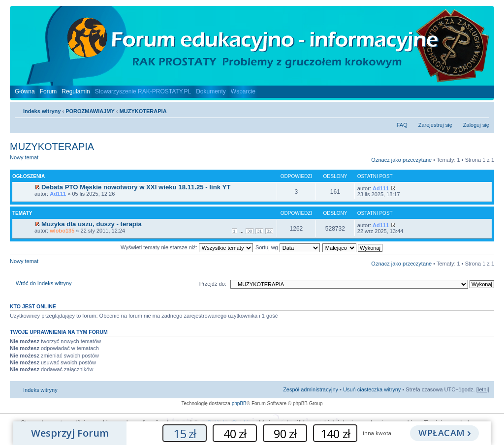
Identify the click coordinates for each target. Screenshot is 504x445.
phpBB (239, 403)
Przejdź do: (213, 284)
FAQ (402, 125)
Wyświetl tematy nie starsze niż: (187, 247)
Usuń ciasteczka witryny (372, 389)
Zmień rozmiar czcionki (482, 109)
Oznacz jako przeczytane (401, 160)
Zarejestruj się (435, 125)
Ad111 (58, 194)
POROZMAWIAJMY (90, 111)
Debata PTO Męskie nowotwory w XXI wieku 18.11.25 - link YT (136, 187)
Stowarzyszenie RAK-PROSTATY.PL (143, 91)
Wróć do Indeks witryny (44, 283)
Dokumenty (211, 91)
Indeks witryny (42, 111)
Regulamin (76, 91)
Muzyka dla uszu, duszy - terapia (92, 224)
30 (250, 231)
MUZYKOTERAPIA (143, 111)
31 (259, 231)
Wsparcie (243, 91)
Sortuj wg (288, 247)
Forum (48, 91)
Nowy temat (36, 161)
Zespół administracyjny (311, 389)
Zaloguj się (476, 125)
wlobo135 (62, 231)
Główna (25, 91)
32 (269, 231)
